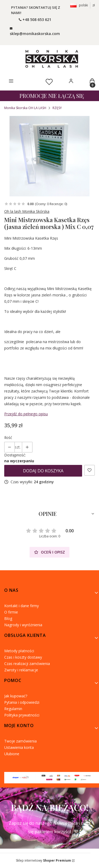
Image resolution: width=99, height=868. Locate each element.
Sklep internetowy (43, 860)
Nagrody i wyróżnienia (23, 625)
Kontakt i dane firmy (22, 606)
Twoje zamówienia (20, 741)
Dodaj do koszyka (43, 471)
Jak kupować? (16, 696)
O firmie (11, 612)
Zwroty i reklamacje (21, 670)
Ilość (8, 437)
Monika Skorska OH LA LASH (25, 108)
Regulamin (13, 709)
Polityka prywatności (22, 715)
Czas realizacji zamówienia (27, 664)
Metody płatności (19, 651)
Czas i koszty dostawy (23, 657)
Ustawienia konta (19, 747)
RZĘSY (57, 108)
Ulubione (12, 754)
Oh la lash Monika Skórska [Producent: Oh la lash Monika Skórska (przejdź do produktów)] (27, 211)
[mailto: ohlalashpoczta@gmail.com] (35, 31)
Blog (8, 618)
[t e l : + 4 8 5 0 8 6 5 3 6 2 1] (35, 20)
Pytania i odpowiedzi (22, 702)
